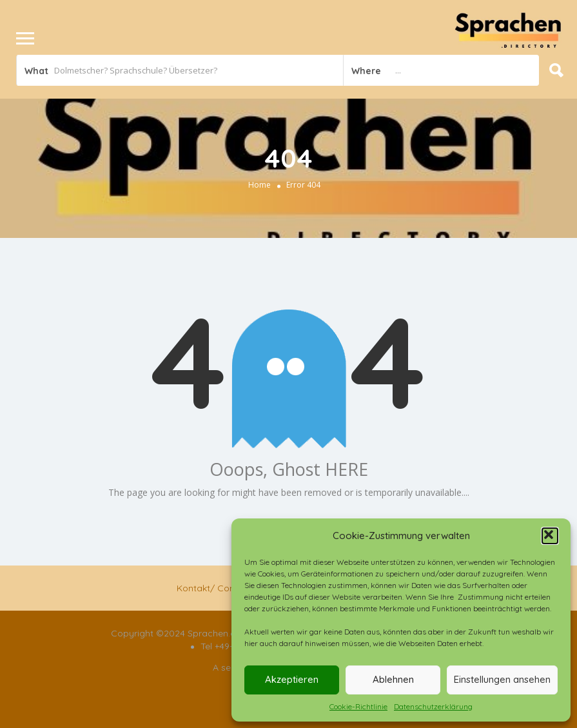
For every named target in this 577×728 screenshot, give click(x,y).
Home (259, 185)
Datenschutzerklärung (433, 706)
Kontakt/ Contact (214, 588)
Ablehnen (393, 679)
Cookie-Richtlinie (358, 706)
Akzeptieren (292, 679)
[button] (550, 536)
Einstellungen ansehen (502, 679)
